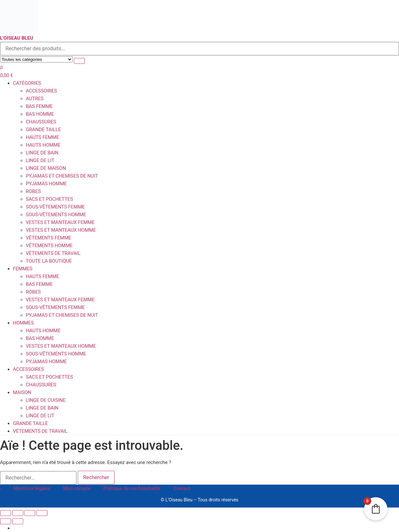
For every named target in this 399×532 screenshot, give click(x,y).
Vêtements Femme (49, 238)
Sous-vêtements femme (55, 207)
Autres (35, 99)
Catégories (27, 83)
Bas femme (39, 106)
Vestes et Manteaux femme (60, 222)
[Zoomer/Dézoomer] (5, 513)
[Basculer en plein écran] (18, 513)
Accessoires (41, 91)
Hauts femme (42, 137)
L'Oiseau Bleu (17, 38)
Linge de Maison (46, 168)
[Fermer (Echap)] (42, 513)
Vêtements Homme (49, 246)
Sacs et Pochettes (49, 199)
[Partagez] (30, 513)
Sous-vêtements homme (56, 215)
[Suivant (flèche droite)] (18, 521)
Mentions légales (32, 488)
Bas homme (40, 114)
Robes (33, 191)
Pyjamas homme (46, 184)
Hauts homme (43, 145)
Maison (22, 392)
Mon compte (77, 488)
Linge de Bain (42, 153)
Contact (182, 488)
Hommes (23, 323)
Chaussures (41, 122)
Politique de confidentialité (132, 488)
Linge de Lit (40, 160)
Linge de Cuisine (46, 400)
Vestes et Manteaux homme (61, 230)
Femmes (23, 269)
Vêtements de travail (53, 253)
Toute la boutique (49, 261)
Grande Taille (43, 130)
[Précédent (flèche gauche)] (5, 521)
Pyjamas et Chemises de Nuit (62, 176)
